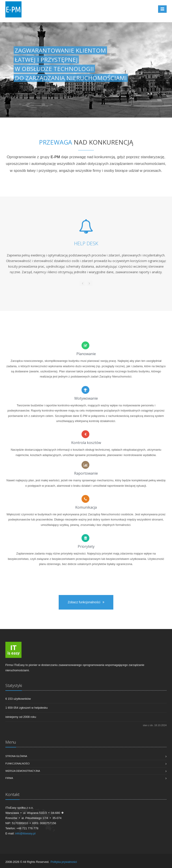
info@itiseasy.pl (25, 833)
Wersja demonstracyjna (23, 771)
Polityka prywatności (64, 862)
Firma (9, 778)
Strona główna (16, 756)
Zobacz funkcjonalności (86, 602)
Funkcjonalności (17, 763)
